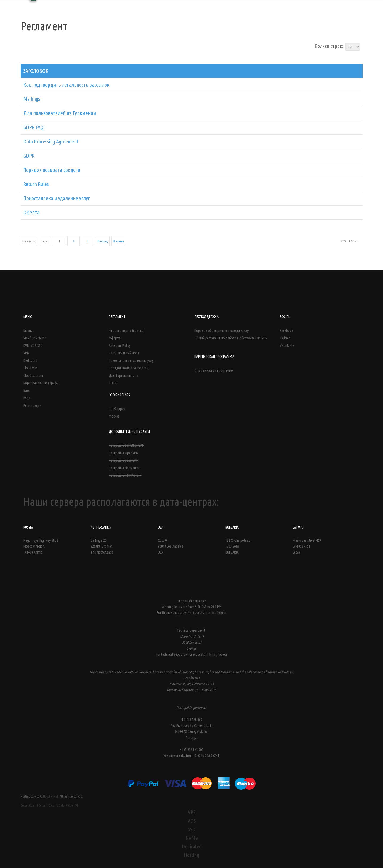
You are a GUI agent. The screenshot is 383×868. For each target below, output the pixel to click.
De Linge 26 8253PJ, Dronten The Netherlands (102, 546)
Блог (27, 391)
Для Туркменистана (123, 376)
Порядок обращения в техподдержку (222, 331)
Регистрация (32, 405)
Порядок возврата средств (52, 170)
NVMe (192, 838)
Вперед (103, 241)
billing (213, 613)
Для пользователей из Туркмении (60, 113)
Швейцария (117, 409)
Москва (114, 416)
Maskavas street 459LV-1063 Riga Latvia (307, 546)
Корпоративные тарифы (41, 383)
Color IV (53, 806)
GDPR (29, 156)
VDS (192, 821)
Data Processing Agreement (51, 141)
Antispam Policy (120, 346)
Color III (43, 806)
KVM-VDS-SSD (33, 346)
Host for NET (51, 796)
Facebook (287, 331)
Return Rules (36, 184)
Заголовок (36, 71)
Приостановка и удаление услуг (57, 198)
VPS (192, 812)
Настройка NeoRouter (124, 468)
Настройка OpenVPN (123, 453)
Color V (63, 806)
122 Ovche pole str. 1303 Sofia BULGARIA (238, 546)
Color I (25, 806)
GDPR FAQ (33, 127)
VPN (26, 353)
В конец (119, 241)
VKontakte (287, 346)
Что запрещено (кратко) (127, 331)
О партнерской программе (214, 370)
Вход (27, 398)
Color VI (73, 806)
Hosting (191, 855)
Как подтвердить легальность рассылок (66, 85)
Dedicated (30, 361)
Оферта (31, 212)
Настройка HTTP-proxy (125, 475)
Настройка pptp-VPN (124, 460)
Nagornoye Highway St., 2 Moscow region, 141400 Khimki (41, 546)
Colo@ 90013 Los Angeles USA (171, 546)
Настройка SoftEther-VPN (127, 445)
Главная (29, 331)
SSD (192, 829)
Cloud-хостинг (33, 376)
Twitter (285, 338)
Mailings (32, 99)
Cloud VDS (30, 368)
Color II (34, 806)
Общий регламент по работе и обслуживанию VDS (231, 338)
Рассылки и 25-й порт (124, 353)
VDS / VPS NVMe (35, 338)
